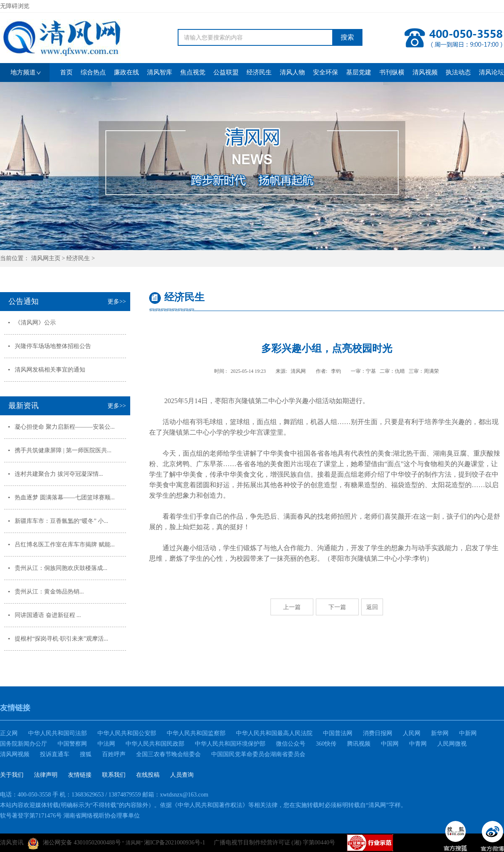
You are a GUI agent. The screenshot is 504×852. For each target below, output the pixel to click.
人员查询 (182, 775)
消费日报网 (378, 733)
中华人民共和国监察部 (196, 733)
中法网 (106, 744)
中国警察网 (72, 744)
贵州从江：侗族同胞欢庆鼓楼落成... (61, 568)
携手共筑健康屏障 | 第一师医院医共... (63, 450)
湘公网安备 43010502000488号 (74, 844)
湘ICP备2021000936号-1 (175, 843)
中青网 (418, 744)
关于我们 (12, 775)
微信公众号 (291, 744)
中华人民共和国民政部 (155, 744)
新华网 (440, 733)
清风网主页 (46, 258)
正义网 (9, 733)
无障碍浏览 (15, 6)
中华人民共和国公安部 (127, 733)
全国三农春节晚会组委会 (168, 754)
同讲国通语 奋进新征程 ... (48, 615)
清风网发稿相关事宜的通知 (50, 370)
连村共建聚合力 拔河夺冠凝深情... (59, 474)
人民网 (412, 733)
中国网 (390, 744)
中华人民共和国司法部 (58, 733)
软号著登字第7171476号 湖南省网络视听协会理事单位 (70, 816)
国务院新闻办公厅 (24, 744)
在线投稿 (148, 775)
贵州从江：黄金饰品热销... (49, 592)
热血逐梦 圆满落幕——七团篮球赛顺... (65, 497)
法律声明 (46, 775)
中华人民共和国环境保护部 (230, 744)
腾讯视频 (359, 744)
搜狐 (86, 754)
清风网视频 (15, 754)
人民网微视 (452, 744)
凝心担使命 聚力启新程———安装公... (65, 427)
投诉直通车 (55, 754)
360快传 (326, 744)
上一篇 (292, 607)
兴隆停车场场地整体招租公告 (53, 346)
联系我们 (114, 775)
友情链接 (80, 775)
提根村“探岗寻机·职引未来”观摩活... (61, 639)
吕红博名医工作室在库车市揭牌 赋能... (65, 545)
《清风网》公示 (35, 323)
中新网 (468, 733)
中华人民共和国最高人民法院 (274, 733)
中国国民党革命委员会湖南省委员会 (258, 754)
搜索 (347, 37)
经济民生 (78, 258)
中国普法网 (338, 733)
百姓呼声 (114, 754)
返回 (372, 607)
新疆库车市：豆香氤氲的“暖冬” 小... (61, 521)
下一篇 (337, 607)
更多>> (117, 302)
